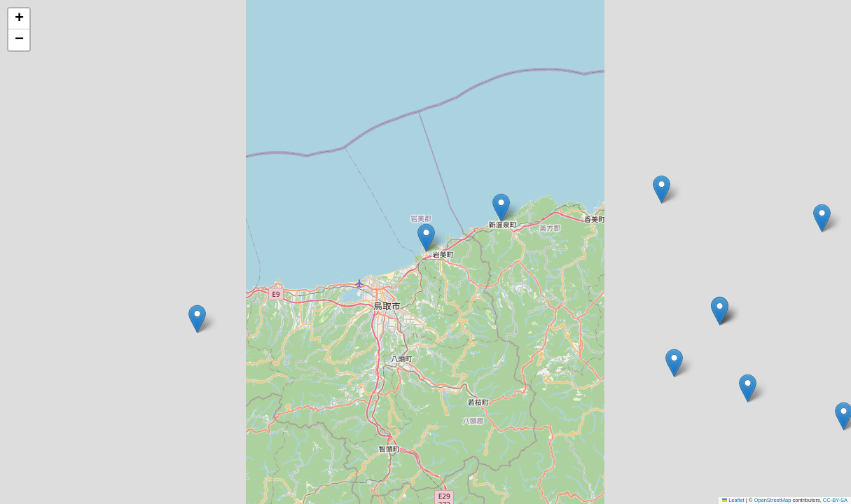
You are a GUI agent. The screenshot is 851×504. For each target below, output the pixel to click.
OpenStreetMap (772, 500)
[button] (662, 189)
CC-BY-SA (835, 500)
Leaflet (733, 500)
